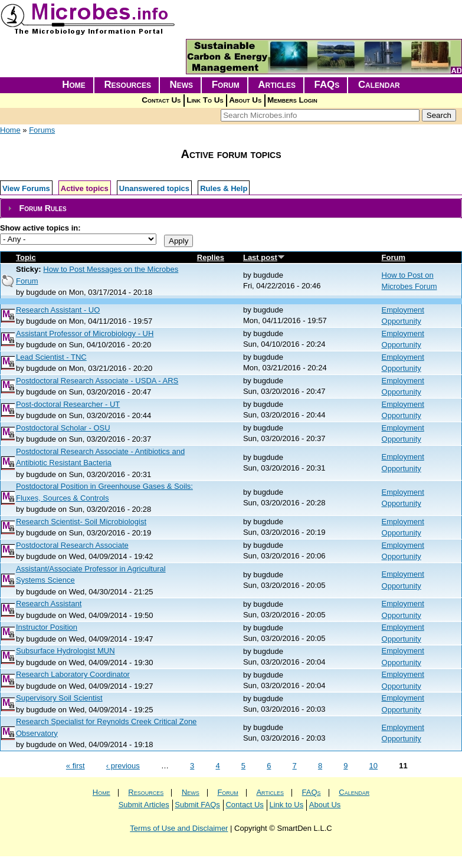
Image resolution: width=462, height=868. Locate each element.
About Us (245, 100)
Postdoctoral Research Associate (72, 545)
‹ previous (123, 766)
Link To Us (205, 100)
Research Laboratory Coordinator (73, 674)
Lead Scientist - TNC (51, 357)
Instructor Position (47, 627)
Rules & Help (224, 188)
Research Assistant (49, 604)
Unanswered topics (154, 188)
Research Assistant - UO (58, 310)
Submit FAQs (197, 805)
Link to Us (286, 805)
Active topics (85, 188)
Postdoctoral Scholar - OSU (63, 428)
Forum (226, 85)
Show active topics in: (40, 228)
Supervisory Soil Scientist (59, 698)
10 (373, 766)
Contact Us (161, 100)
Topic (26, 257)
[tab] (231, 208)
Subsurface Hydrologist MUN (65, 651)
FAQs (327, 85)
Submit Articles (144, 805)
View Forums (26, 188)
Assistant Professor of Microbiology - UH (85, 333)
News (182, 85)
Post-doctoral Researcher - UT (68, 404)
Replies (211, 257)
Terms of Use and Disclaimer (179, 828)
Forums (42, 130)
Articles (277, 85)
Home (74, 85)
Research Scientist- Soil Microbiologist (81, 522)
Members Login (292, 100)
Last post (264, 257)
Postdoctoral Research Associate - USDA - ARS (97, 381)
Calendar (379, 85)
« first (76, 766)
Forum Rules (42, 208)
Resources (127, 85)
